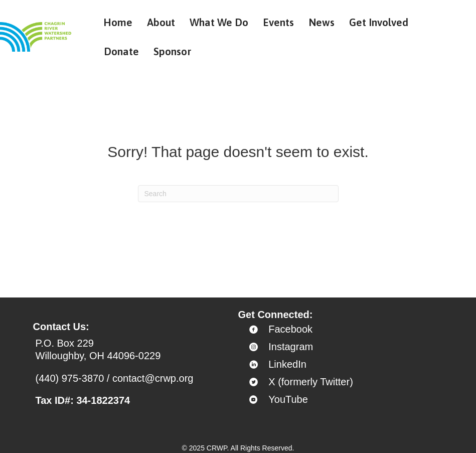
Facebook (290, 329)
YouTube (288, 399)
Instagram (291, 347)
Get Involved (379, 22)
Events (278, 22)
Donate (121, 51)
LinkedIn (287, 364)
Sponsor (173, 51)
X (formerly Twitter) (311, 382)
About (161, 22)
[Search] (238, 194)
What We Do (219, 22)
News (322, 22)
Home (118, 22)
